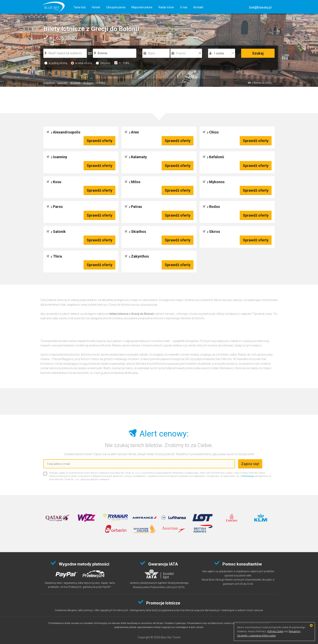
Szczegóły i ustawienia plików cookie (256, 636)
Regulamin (295, 631)
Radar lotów (166, 7)
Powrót (181, 53)
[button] (260, 7)
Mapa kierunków (142, 7)
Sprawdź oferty (99, 141)
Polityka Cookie (275, 631)
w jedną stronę (56, 63)
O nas (184, 7)
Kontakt (198, 7)
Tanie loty (80, 7)
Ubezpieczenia (116, 7)
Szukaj (258, 53)
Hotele (96, 7)
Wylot (152, 53)
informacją (247, 476)
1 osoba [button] (219, 53)
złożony (103, 63)
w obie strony (82, 63)
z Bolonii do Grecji (262, 83)
